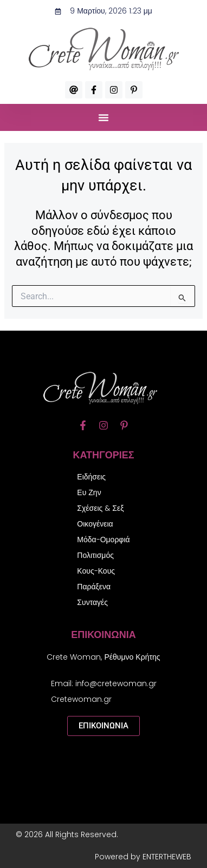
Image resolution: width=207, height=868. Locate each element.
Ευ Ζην (89, 492)
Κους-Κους (96, 571)
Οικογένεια (95, 524)
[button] (104, 117)
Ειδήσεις (91, 477)
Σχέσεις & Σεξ (100, 508)
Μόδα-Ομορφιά (103, 540)
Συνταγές (92, 602)
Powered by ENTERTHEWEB (143, 857)
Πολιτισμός (95, 555)
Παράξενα (94, 587)
